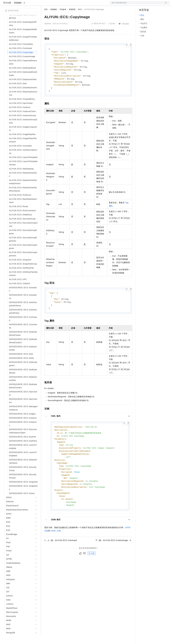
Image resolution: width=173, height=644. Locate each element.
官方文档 (7, 11)
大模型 (28, 4)
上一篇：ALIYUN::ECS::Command (61, 556)
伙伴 (74, 4)
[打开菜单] (4, 4)
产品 (36, 4)
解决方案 (44, 4)
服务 (81, 4)
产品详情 (112, 32)
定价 (59, 4)
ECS (80, 18)
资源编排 (18, 11)
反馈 (91, 569)
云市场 (67, 4)
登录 (165, 4)
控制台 (149, 4)
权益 (53, 4)
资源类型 (72, 18)
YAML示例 (56, 546)
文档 (136, 4)
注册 (155, 4)
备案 (142, 4)
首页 (46, 18)
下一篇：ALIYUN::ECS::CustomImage (113, 556)
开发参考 (63, 18)
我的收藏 (125, 33)
